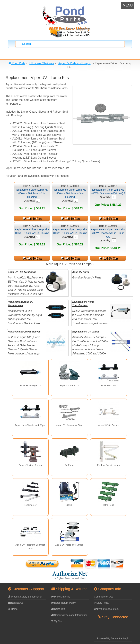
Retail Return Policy (63, 603)
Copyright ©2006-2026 (106, 609)
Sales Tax (58, 609)
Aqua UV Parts (81, 272)
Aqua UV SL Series (109, 425)
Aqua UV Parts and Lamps (69, 545)
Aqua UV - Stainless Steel (69, 425)
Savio (69, 505)
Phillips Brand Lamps (108, 465)
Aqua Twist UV (108, 385)
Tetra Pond (109, 505)
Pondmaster (30, 505)
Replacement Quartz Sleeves (24, 332)
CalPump (69, 465)
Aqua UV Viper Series (30, 465)
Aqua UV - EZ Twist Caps (22, 272)
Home (13, 609)
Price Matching (61, 597)
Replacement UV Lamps (86, 332)
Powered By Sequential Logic (113, 638)
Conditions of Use (104, 597)
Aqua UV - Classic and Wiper (30, 425)
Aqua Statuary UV (69, 385)
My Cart (57, 621)
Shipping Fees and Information (69, 615)
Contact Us (16, 603)
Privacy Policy (102, 603)
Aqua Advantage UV (30, 385)
